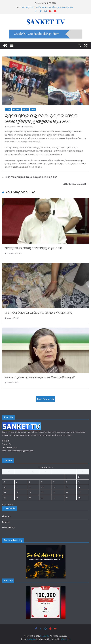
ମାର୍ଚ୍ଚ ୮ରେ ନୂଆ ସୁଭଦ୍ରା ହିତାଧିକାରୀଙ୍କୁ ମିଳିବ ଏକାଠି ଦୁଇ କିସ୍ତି (30, 177)
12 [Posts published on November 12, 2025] (30, 487)
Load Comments (45, 399)
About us (6, 516)
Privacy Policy (8, 527)
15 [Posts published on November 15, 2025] (67, 487)
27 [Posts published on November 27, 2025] (42, 498)
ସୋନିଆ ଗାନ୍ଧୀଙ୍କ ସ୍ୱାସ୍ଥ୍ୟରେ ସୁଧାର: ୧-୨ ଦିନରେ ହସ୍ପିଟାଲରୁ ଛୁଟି (40, 377)
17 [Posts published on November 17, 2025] (5, 492)
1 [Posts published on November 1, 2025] (66, 477)
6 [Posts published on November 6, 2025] (42, 482)
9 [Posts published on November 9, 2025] (79, 482)
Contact (6, 522)
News (33, 109)
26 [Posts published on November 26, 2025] (30, 498)
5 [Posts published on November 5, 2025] (29, 482)
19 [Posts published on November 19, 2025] (30, 492)
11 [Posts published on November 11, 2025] (17, 487)
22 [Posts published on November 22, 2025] (67, 492)
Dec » (11, 505)
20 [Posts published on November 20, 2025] (42, 492)
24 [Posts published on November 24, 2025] (5, 498)
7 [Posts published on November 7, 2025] (54, 482)
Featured (17, 109)
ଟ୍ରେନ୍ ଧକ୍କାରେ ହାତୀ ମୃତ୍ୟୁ (76, 184)
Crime (8, 109)
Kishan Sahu (28, 127)
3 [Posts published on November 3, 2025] (4, 482)
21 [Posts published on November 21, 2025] (54, 492)
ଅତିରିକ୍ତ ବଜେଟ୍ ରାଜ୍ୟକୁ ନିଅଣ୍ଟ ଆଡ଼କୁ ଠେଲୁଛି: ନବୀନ (33, 248)
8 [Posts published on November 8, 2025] (66, 482)
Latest (26, 109)
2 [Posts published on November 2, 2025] (79, 477)
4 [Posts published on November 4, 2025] (17, 482)
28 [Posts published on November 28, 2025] (54, 498)
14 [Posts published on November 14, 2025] (54, 487)
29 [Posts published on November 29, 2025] (67, 498)
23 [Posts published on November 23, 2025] (79, 492)
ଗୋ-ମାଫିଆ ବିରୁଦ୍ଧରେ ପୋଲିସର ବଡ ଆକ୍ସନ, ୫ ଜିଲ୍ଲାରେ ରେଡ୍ (38, 313)
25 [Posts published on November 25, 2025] (17, 498)
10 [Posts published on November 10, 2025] (5, 487)
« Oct (4, 505)
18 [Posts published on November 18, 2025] (17, 492)
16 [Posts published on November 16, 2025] (79, 487)
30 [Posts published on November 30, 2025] (79, 498)
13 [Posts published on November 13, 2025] (42, 487)
